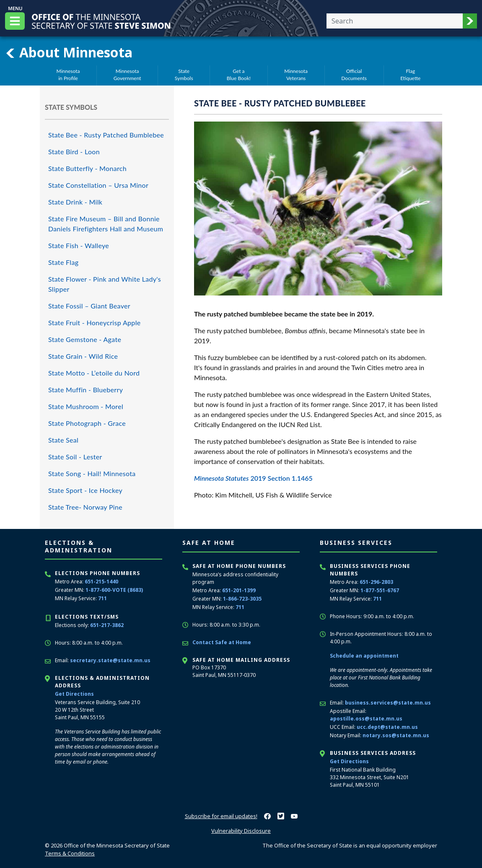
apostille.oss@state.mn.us (366, 719)
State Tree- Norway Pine (85, 507)
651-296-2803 (376, 582)
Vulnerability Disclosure (241, 831)
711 (102, 598)
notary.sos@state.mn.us (396, 735)
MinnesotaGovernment (127, 75)
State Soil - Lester (75, 457)
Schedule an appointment (364, 656)
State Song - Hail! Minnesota (92, 473)
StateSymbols (184, 75)
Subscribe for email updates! (221, 816)
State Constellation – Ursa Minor (98, 185)
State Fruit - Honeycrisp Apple (95, 323)
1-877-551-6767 (380, 590)
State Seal (63, 440)
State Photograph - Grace (87, 423)
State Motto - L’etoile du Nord (94, 373)
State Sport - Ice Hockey (85, 490)
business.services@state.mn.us (388, 703)
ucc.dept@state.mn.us (387, 727)
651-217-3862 (107, 625)
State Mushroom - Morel (86, 406)
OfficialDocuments (354, 75)
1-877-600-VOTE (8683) (114, 590)
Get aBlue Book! (239, 75)
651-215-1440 (101, 582)
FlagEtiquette (410, 75)
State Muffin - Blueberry (86, 390)
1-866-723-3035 (242, 599)
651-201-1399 (239, 590)
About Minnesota (69, 52)
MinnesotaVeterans (296, 75)
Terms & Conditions (70, 853)
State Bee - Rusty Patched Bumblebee (106, 135)
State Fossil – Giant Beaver (89, 306)
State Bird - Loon (74, 152)
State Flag (63, 262)
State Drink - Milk (75, 202)
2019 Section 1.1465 (253, 478)
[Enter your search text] (395, 21)
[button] (470, 21)
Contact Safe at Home (222, 642)
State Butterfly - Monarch (87, 168)
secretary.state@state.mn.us (110, 660)
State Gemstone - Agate (85, 339)
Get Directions (74, 694)
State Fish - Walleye (79, 245)
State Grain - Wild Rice (83, 356)
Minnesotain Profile (68, 75)
